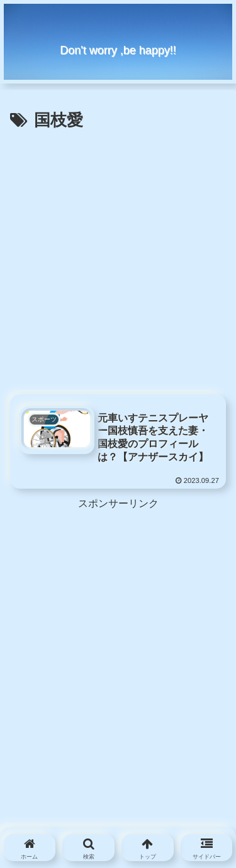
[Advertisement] (118, 259)
